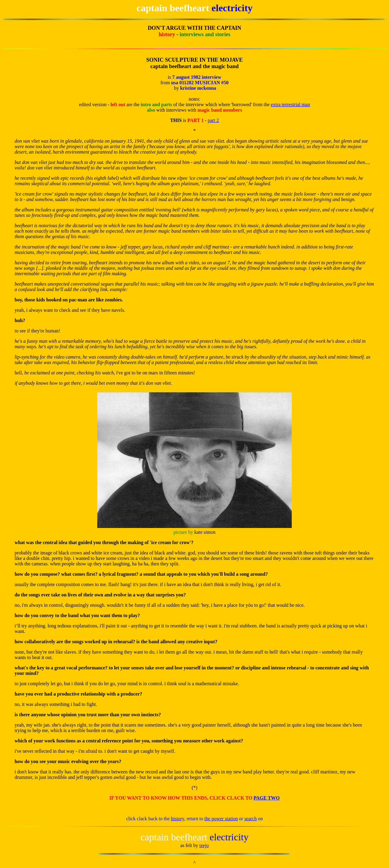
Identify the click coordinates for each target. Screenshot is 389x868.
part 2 (213, 120)
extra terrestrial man (290, 104)
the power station (221, 819)
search (251, 819)
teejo (204, 845)
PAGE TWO (267, 798)
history (177, 819)
